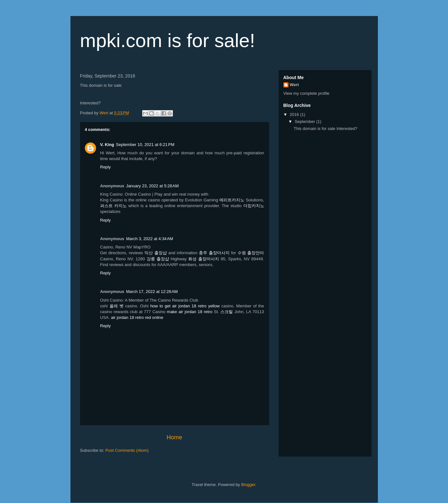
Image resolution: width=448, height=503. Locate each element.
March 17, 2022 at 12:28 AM (152, 292)
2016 (295, 114)
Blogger (248, 485)
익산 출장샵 (156, 253)
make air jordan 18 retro (190, 312)
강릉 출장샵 (158, 259)
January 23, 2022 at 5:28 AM (152, 186)
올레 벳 (117, 306)
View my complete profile (306, 93)
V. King (107, 145)
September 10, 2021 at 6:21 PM (145, 145)
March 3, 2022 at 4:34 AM (150, 239)
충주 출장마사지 (214, 253)
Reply (106, 167)
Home (174, 437)
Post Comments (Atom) (127, 450)
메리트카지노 (232, 200)
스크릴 (227, 312)
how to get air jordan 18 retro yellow (185, 306)
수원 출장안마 (251, 253)
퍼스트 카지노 (114, 206)
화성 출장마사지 (204, 259)
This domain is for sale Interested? (326, 129)
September (305, 122)
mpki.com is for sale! (168, 41)
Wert (294, 85)
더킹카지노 (254, 206)
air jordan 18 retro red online (137, 317)
